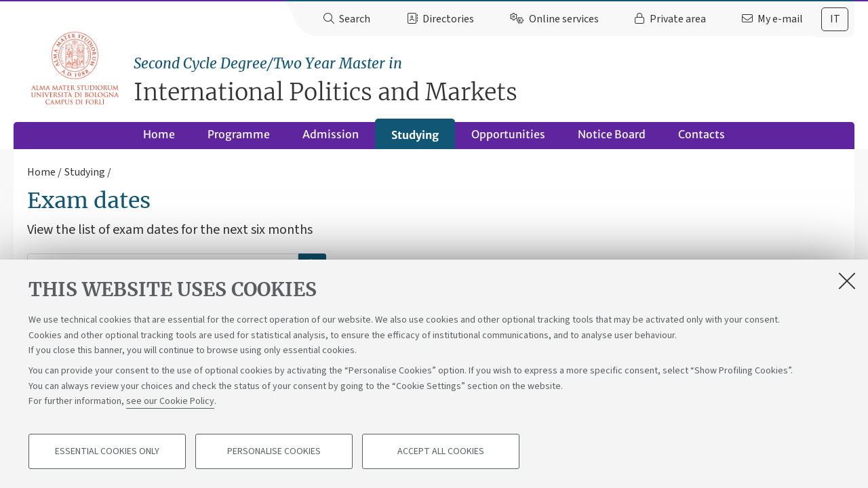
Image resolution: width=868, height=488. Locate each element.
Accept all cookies (441, 451)
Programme (239, 134)
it (835, 19)
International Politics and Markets (494, 80)
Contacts (702, 134)
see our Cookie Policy (170, 401)
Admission (331, 134)
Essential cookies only (107, 451)
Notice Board (612, 134)
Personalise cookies (274, 451)
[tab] (835, 19)
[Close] (847, 281)
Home (159, 134)
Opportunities (508, 134)
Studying (415, 135)
